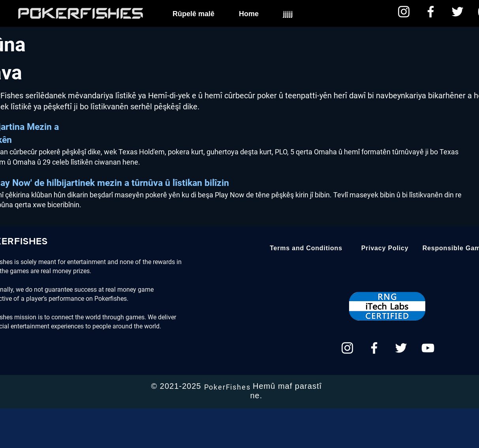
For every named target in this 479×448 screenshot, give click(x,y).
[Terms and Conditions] (306, 248)
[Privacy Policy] (385, 248)
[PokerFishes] (228, 387)
